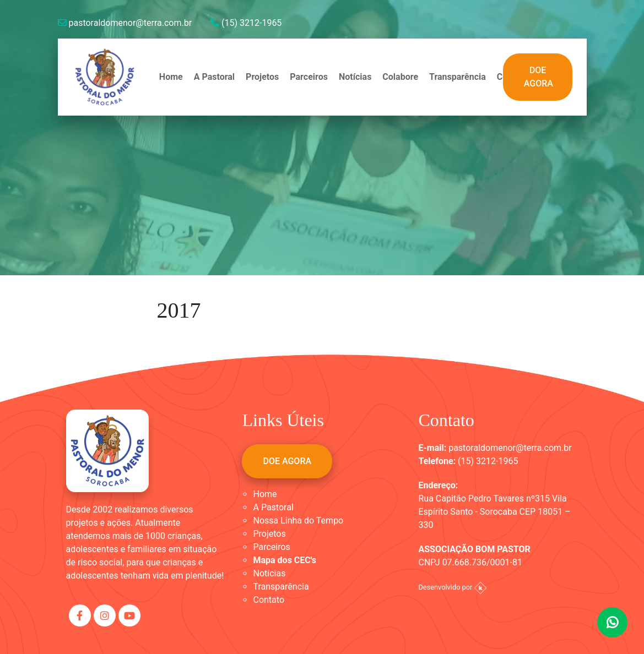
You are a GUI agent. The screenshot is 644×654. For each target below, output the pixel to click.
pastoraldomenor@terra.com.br (125, 23)
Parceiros (309, 77)
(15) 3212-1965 (246, 23)
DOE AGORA (539, 77)
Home (171, 77)
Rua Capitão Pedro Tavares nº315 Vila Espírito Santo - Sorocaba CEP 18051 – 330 (494, 512)
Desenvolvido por (452, 587)
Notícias (355, 77)
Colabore (400, 77)
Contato (269, 600)
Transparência (458, 77)
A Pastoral (214, 77)
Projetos (262, 77)
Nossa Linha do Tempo (298, 521)
